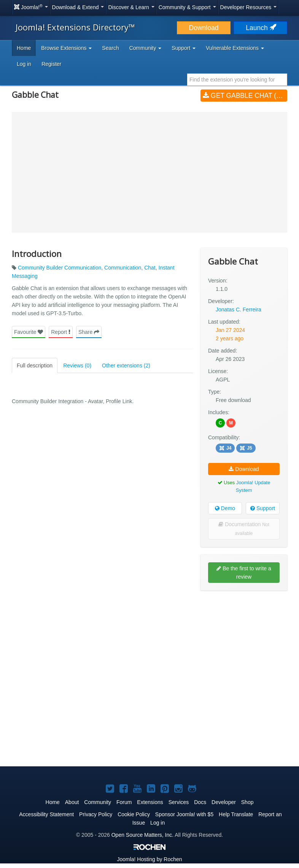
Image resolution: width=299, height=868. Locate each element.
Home (24, 48)
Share (89, 332)
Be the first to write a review (244, 573)
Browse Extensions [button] (66, 48)
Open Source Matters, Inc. (142, 835)
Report (61, 332)
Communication (123, 268)
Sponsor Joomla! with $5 (184, 814)
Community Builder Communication (60, 268)
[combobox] (237, 80)
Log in (24, 64)
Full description (35, 365)
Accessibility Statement (46, 814)
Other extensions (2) (126, 365)
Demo (225, 508)
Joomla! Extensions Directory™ (75, 27)
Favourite (29, 332)
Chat (150, 268)
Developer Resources (249, 7)
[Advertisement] (244, 646)
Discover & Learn (131, 7)
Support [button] (184, 48)
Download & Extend (78, 7)
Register (51, 64)
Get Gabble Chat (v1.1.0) (245, 96)
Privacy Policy (96, 814)
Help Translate (236, 814)
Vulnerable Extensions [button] (235, 48)
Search (110, 48)
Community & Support (187, 7)
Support (263, 508)
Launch (260, 28)
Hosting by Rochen (149, 859)
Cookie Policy (134, 814)
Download (204, 28)
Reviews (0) (77, 365)
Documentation (244, 529)
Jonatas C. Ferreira (239, 310)
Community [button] (146, 48)
